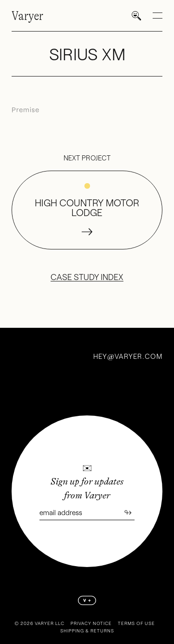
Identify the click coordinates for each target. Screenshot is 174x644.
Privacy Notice (91, 623)
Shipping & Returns (87, 631)
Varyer (27, 16)
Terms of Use (136, 623)
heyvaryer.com (128, 356)
